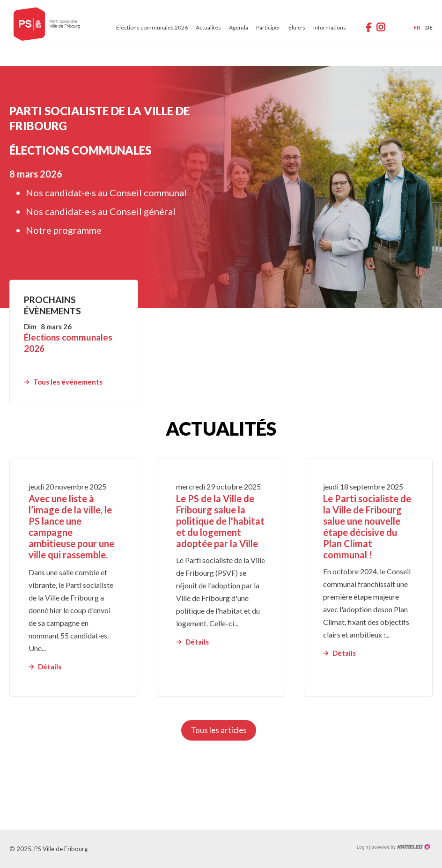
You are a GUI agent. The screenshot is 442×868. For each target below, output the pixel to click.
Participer (268, 27)
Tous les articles (219, 730)
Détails (50, 667)
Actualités (208, 27)
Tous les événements (68, 382)
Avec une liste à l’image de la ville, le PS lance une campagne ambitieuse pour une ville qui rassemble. (71, 527)
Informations (330, 27)
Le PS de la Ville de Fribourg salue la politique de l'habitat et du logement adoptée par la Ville (220, 521)
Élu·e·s (297, 27)
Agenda (239, 27)
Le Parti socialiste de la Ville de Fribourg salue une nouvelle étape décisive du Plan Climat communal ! (367, 527)
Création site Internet (400, 847)
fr (417, 27)
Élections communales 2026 (152, 27)
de (429, 27)
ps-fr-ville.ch (47, 23)
